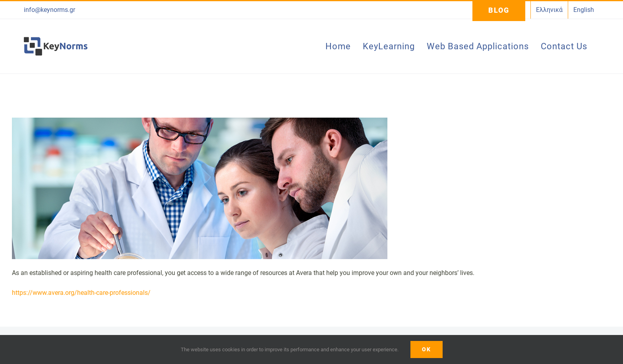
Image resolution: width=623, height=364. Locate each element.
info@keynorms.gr (49, 10)
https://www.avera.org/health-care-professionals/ (81, 293)
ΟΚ (427, 349)
